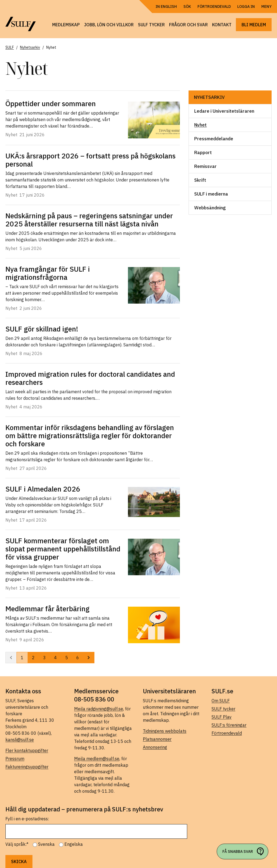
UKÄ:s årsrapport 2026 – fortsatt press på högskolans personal (90, 160)
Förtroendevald (214, 6)
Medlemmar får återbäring (47, 609)
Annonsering (155, 747)
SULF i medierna (211, 194)
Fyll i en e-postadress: (27, 819)
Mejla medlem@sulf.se (97, 759)
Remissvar (205, 166)
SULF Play (222, 717)
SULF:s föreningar (229, 725)
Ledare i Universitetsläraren (224, 111)
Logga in (246, 6)
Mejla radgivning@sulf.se (99, 709)
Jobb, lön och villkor (109, 25)
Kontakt (222, 25)
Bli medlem (254, 25)
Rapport (203, 152)
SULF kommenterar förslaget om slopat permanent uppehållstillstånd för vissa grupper (63, 549)
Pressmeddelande (214, 139)
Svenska (46, 844)
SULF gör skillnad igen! (42, 329)
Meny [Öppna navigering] (266, 6)
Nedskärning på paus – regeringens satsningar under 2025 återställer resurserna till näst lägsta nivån (89, 220)
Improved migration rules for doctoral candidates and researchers (90, 378)
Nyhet (200, 125)
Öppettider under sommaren (51, 103)
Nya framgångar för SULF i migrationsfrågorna (48, 273)
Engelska (74, 844)
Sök (187, 6)
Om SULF (221, 701)
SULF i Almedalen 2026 (43, 489)
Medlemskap (66, 25)
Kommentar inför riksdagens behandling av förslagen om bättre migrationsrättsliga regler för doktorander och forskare (90, 435)
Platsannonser (157, 739)
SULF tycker (151, 25)
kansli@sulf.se (20, 740)
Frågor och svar (188, 25)
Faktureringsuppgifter (27, 767)
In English (166, 6)
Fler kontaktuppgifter (27, 750)
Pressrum (15, 759)
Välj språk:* (17, 844)
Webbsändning (210, 208)
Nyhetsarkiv (209, 97)
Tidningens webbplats (165, 731)
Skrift (200, 180)
